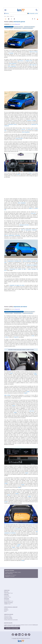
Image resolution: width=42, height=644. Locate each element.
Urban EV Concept (34, 52)
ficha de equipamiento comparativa (29, 230)
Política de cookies (8, 616)
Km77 (21, 10)
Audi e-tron (33, 213)
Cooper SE (16, 337)
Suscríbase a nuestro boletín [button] (12, 628)
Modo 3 (19, 174)
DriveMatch (6, 610)
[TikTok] (29, 634)
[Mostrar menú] (5, 10)
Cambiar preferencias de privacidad (11, 620)
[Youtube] (23, 634)
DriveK (5, 611)
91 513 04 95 (12, 576)
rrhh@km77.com (7, 604)
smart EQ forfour (19, 138)
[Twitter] (16, 634)
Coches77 (6, 609)
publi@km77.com (7, 597)
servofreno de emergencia (32, 265)
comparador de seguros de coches (17, 285)
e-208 (33, 336)
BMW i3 (31, 208)
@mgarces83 (17, 24)
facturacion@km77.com (9, 601)
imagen (11, 373)
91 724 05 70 (14, 575)
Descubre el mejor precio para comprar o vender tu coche (21, 350)
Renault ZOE (18, 529)
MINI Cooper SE (33, 65)
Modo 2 (31, 173)
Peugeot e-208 (29, 61)
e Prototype (11, 53)
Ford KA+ (23, 129)
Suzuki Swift (30, 129)
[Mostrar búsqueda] (37, 10)
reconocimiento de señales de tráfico (18, 269)
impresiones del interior (24, 225)
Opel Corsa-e (20, 61)
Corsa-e (7, 337)
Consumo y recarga (31, 120)
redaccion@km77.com (8, 593)
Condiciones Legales (8, 617)
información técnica (12, 124)
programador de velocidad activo (15, 261)
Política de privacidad (8, 618)
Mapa (12, 573)
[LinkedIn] (19, 634)
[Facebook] (13, 634)
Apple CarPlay (7, 395)
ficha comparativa (13, 63)
